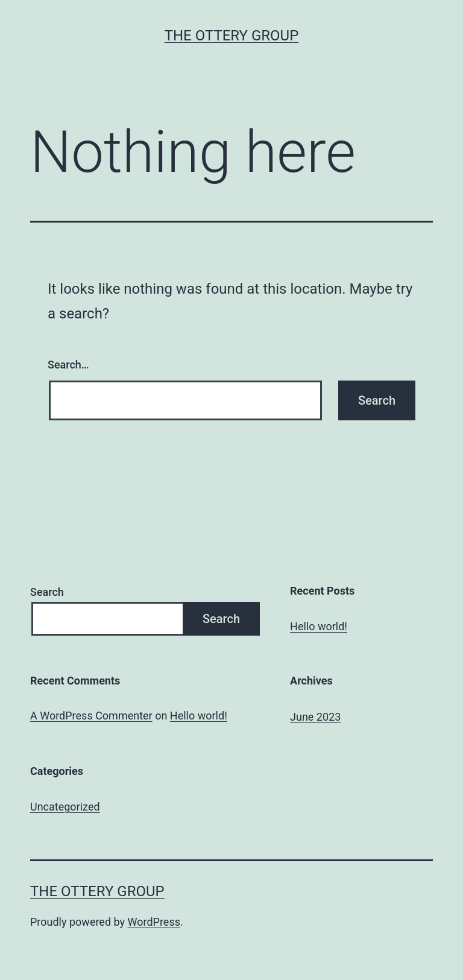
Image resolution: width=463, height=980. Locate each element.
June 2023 (315, 717)
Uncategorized (65, 807)
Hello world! (319, 626)
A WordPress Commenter (91, 716)
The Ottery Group (232, 36)
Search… (68, 365)
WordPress (154, 922)
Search (47, 592)
